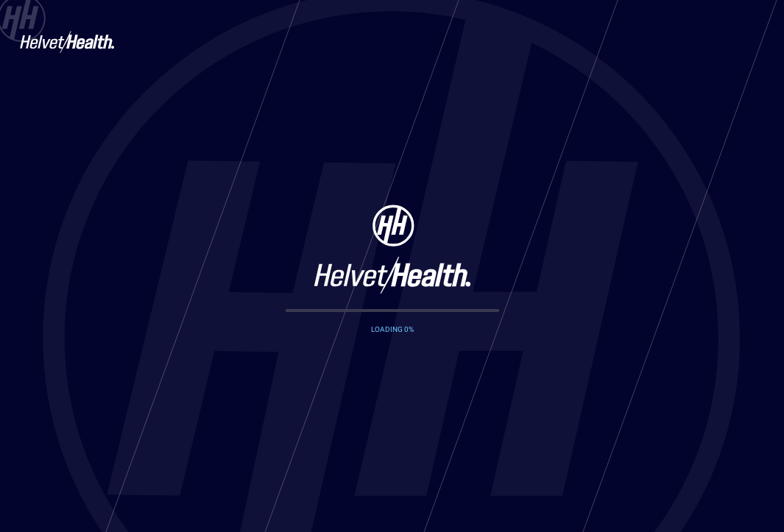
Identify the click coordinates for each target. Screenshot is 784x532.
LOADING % (392, 329)
